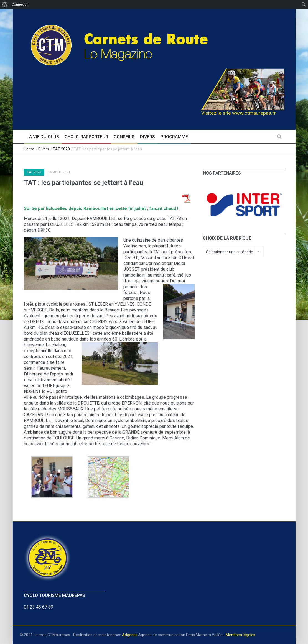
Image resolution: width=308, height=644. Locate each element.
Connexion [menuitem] (20, 4)
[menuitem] (5, 4)
